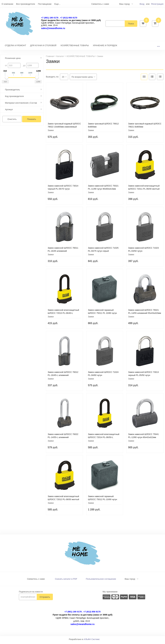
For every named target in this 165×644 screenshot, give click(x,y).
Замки (51, 132)
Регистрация (157, 4)
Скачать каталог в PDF (66, 581)
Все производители (26, 4)
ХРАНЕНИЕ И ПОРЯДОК (105, 47)
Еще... (57, 4)
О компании (7, 4)
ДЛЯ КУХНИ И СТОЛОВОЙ (43, 47)
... (158, 47)
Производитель (12, 91)
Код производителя (14, 98)
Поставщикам (45, 4)
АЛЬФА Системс (92, 641)
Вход (142, 4)
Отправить (45, 599)
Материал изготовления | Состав (21, 104)
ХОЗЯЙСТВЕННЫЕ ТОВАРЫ (75, 47)
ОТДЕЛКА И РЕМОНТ (15, 47)
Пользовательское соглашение (101, 581)
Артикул (9, 111)
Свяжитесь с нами (36, 581)
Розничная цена (13, 60)
